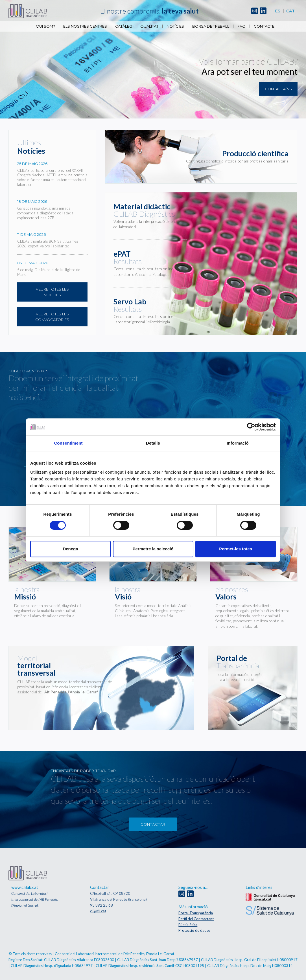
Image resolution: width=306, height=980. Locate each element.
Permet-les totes (236, 549)
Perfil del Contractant (196, 919)
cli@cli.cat (98, 911)
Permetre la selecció (153, 549)
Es (278, 11)
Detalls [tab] (153, 443)
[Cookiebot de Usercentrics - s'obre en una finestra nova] (251, 427)
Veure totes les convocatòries (52, 317)
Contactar (153, 824)
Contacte (264, 26)
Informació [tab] (238, 443)
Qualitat (149, 26)
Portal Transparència (196, 913)
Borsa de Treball (211, 26)
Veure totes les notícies (52, 292)
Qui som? (45, 26)
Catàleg (124, 26)
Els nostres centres (85, 26)
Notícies (175, 26)
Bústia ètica (188, 925)
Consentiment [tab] (68, 443)
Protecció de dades (194, 930)
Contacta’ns (278, 89)
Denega (70, 549)
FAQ (241, 26)
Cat (290, 11)
